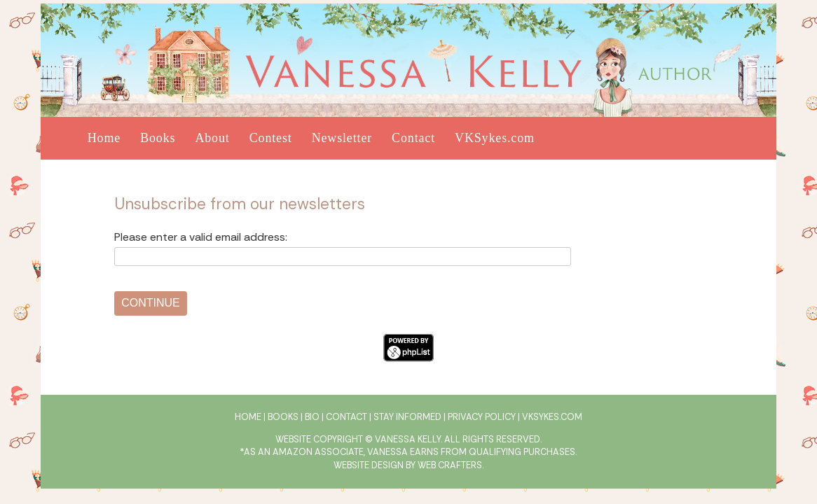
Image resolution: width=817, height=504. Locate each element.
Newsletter (342, 138)
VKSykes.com (495, 138)
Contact (413, 138)
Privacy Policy (482, 417)
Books (158, 138)
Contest (271, 138)
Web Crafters (450, 465)
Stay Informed (407, 417)
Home (104, 138)
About (212, 138)
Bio (312, 417)
